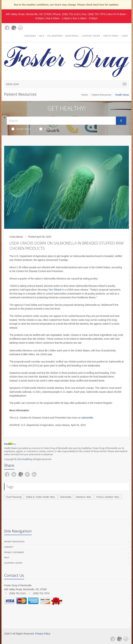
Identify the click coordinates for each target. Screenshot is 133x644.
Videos (46, 129)
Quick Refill (72, 36)
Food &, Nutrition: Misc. (108, 497)
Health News (21, 129)
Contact (9, 547)
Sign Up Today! (111, 36)
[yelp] (27, 30)
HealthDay (27, 459)
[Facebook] (7, 28)
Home (85, 95)
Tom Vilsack (55, 290)
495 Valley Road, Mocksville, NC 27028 (28, 14)
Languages (30, 36)
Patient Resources (101, 95)
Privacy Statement (14, 552)
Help (42, 36)
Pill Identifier (55, 36)
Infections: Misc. (84, 497)
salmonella (87, 418)
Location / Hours (91, 36)
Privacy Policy (43, 634)
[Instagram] (20, 28)
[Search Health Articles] (61, 121)
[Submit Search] (121, 121)
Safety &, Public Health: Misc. (41, 497)
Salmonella (66, 497)
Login (125, 36)
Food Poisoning (14, 497)
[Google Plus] (14, 28)
